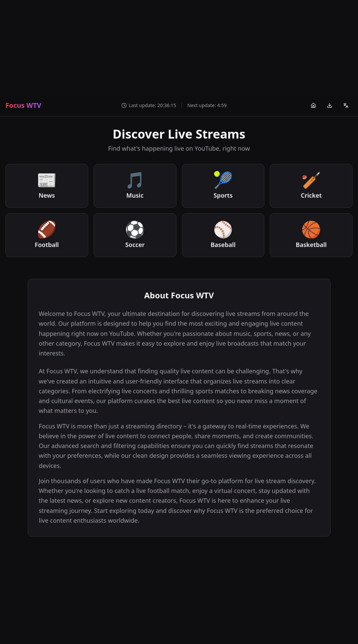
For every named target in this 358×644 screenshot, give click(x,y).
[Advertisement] (179, 47)
